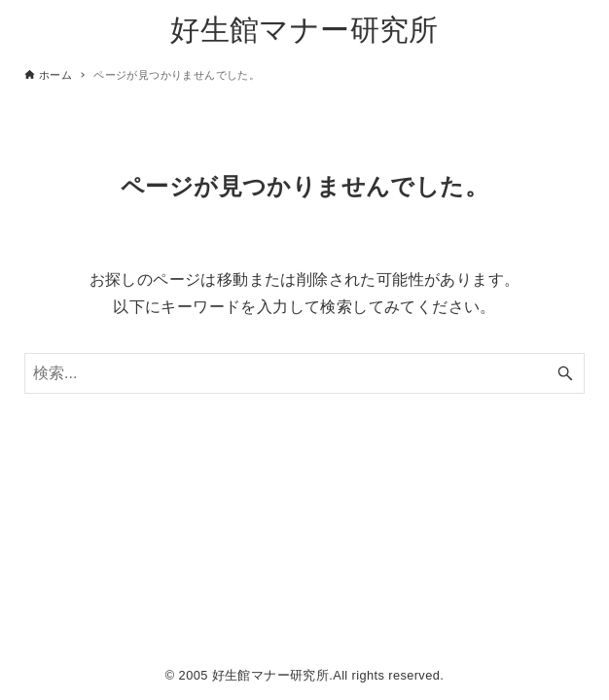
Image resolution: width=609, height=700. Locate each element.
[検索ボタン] (565, 373)
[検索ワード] (304, 373)
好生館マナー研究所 (304, 30)
